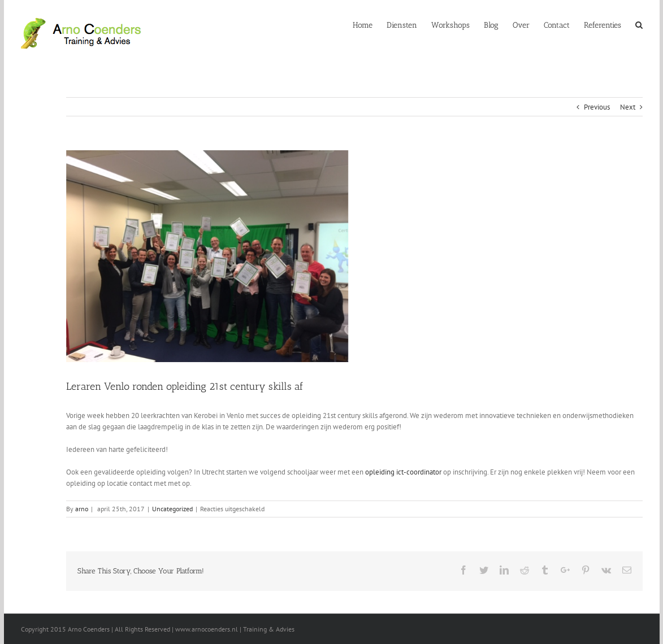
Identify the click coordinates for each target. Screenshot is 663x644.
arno (82, 509)
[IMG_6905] (268, 256)
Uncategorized (172, 509)
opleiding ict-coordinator (403, 472)
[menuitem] (370, 24)
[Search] (639, 24)
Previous (597, 107)
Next (628, 107)
